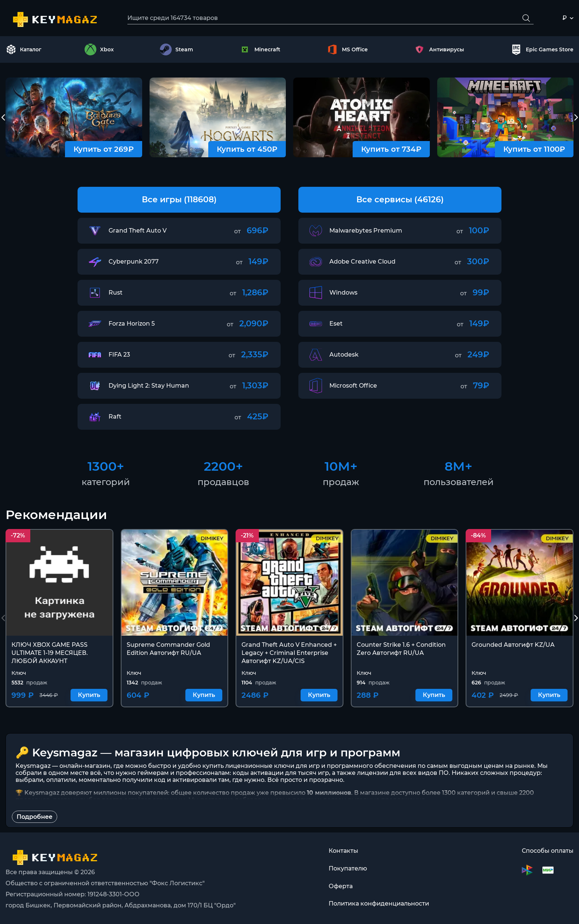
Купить (89, 695)
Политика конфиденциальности (379, 904)
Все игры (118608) (179, 200)
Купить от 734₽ (391, 149)
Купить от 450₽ (247, 149)
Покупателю (348, 868)
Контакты (343, 851)
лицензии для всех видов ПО (403, 773)
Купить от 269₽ (104, 149)
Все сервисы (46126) (400, 200)
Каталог (24, 49)
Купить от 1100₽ (534, 149)
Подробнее (35, 817)
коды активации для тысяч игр (281, 773)
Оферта (341, 886)
